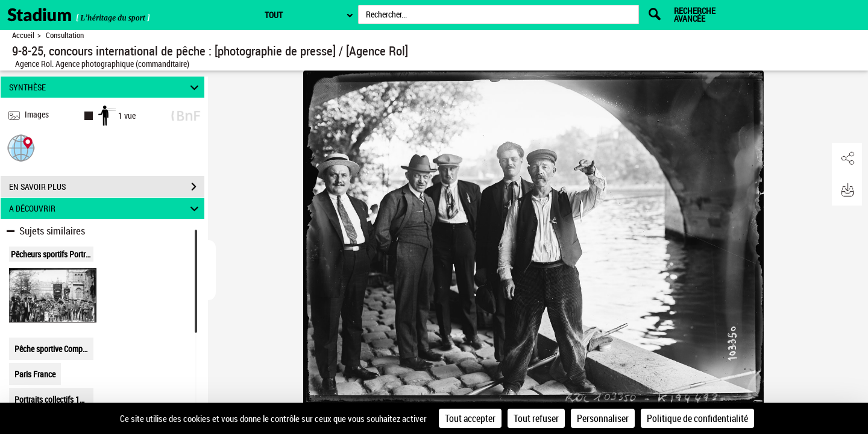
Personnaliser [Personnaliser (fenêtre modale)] (603, 418)
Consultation (65, 35)
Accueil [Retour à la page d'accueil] (23, 35)
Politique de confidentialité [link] (697, 418)
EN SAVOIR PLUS (107, 187)
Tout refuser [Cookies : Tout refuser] (536, 418)
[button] (21, 147)
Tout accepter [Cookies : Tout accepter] (470, 418)
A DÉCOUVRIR (106, 208)
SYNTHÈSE (106, 87)
